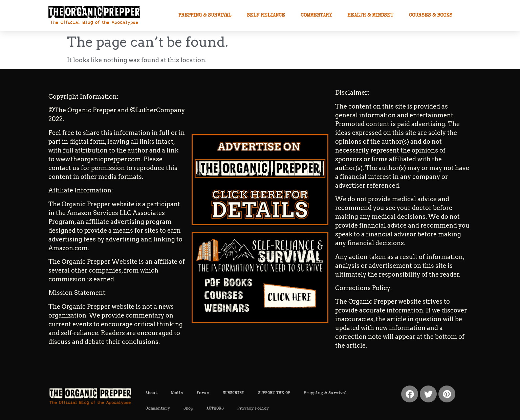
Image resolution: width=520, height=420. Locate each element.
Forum (203, 393)
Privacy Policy (253, 409)
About (151, 393)
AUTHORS (215, 409)
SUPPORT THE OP (274, 393)
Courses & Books (431, 15)
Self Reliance (266, 15)
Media (177, 393)
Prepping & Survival (205, 15)
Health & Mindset (370, 15)
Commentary (316, 15)
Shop (188, 409)
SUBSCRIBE (234, 393)
